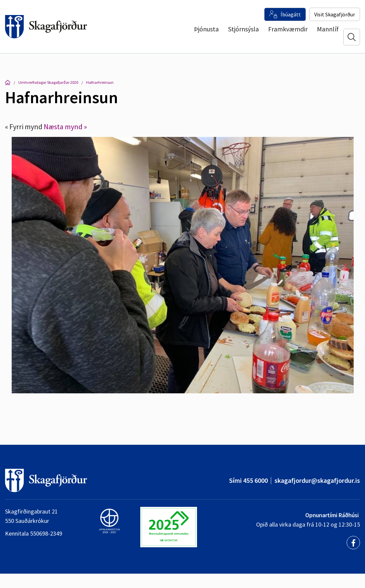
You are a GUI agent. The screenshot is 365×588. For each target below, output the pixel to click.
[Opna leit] (352, 37)
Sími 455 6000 (248, 480)
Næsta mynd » (65, 127)
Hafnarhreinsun (100, 82)
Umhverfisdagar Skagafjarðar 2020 (48, 82)
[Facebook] (353, 543)
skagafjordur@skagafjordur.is (317, 480)
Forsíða (8, 82)
